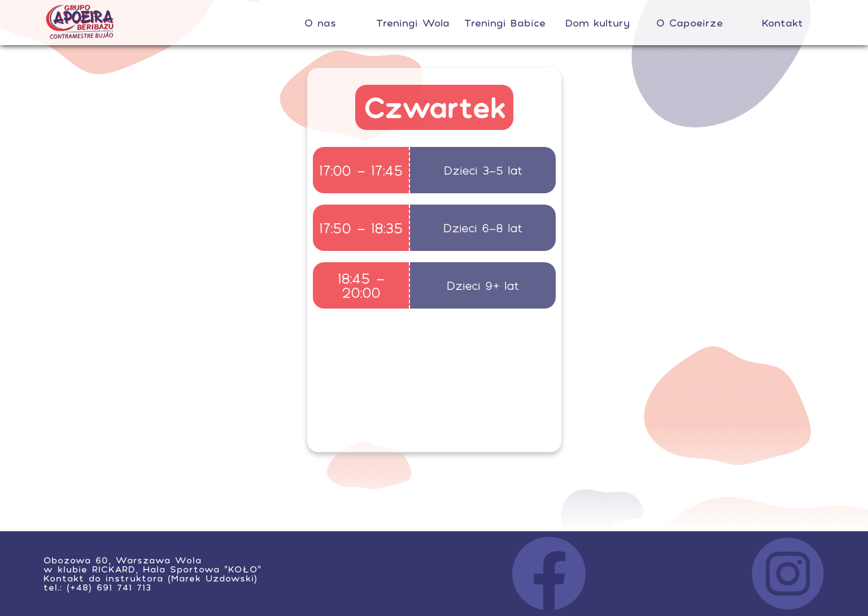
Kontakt (782, 23)
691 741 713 (124, 587)
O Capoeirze (690, 23)
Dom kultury (597, 23)
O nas (320, 23)
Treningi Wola (413, 23)
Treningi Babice (505, 23)
